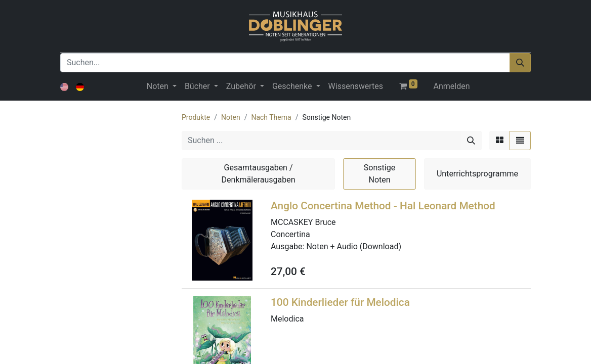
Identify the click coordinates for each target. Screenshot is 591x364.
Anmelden (452, 86)
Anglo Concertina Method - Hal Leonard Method (383, 206)
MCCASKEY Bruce (303, 222)
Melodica (287, 319)
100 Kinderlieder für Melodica (340, 302)
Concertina (290, 234)
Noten (231, 117)
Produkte (196, 117)
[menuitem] (356, 86)
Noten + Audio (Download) (354, 246)
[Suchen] (520, 63)
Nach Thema (271, 117)
